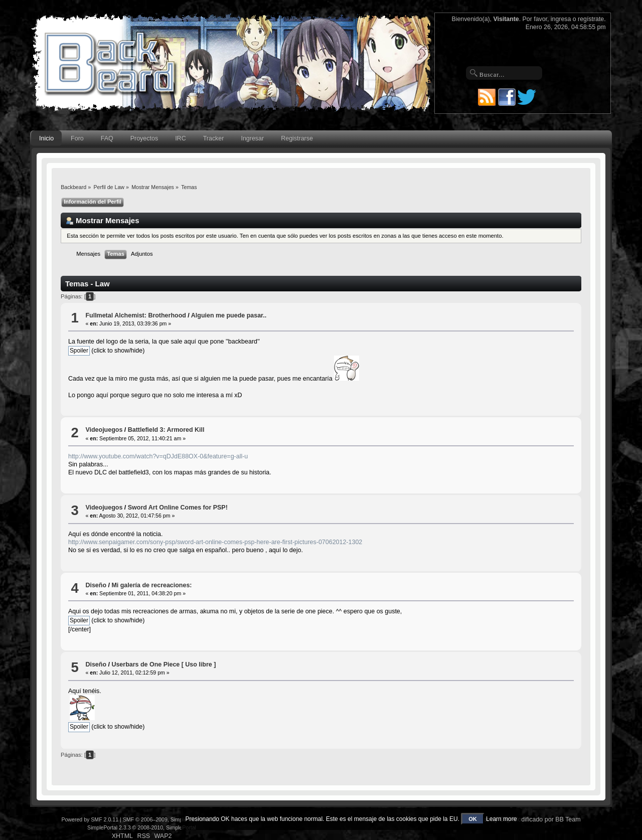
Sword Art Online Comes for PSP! (178, 508)
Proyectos (144, 138)
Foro (77, 138)
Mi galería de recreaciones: (151, 585)
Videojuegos (104, 430)
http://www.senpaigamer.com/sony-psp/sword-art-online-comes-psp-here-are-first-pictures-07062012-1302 (215, 542)
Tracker (214, 138)
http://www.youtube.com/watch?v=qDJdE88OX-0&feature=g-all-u (158, 456)
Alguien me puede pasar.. (229, 315)
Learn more (501, 819)
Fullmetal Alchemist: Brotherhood (135, 315)
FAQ (107, 138)
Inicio (46, 138)
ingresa (561, 19)
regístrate (591, 19)
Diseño (96, 585)
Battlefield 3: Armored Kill (166, 430)
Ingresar (252, 138)
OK (473, 819)
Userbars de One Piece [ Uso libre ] (164, 664)
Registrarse (297, 138)
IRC (180, 138)
